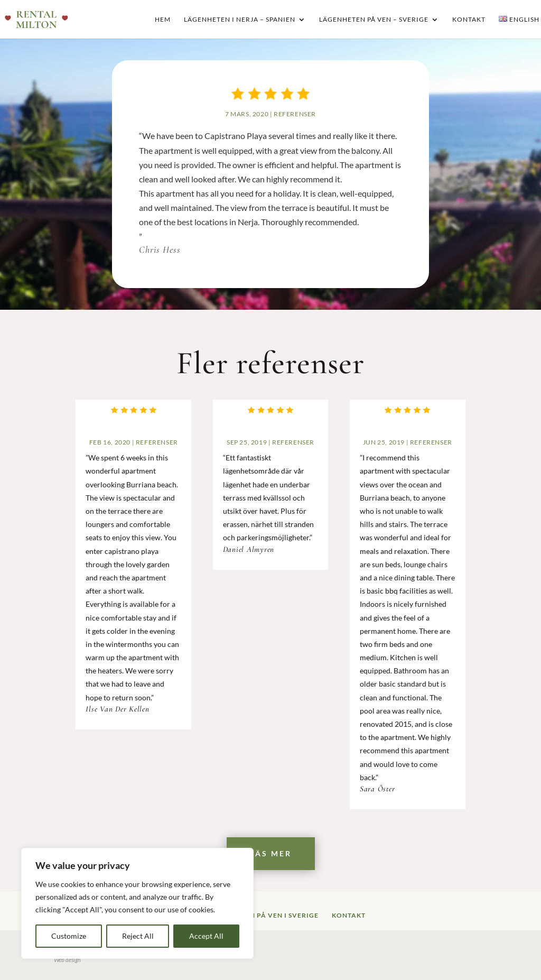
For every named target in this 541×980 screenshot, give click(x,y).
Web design (67, 960)
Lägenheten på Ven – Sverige (374, 20)
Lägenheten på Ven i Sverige (263, 915)
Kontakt (469, 20)
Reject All (138, 936)
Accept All (206, 936)
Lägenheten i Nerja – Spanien (240, 20)
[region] (137, 903)
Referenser (294, 115)
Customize (69, 936)
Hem (163, 20)
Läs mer (271, 853)
